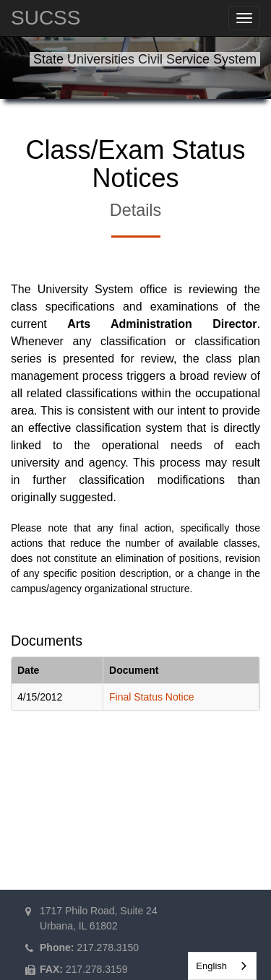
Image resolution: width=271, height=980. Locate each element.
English (211, 966)
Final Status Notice (152, 697)
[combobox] (222, 966)
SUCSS (46, 18)
